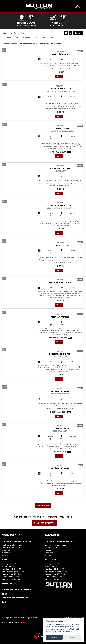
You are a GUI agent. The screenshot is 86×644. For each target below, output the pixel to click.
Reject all (72, 637)
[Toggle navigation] (4, 6)
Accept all (54, 637)
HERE (23, 622)
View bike (59, 77)
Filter (78, 33)
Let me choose (68, 631)
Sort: (5, 33)
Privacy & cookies (79, 618)
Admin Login (68, 618)
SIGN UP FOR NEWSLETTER (44, 523)
